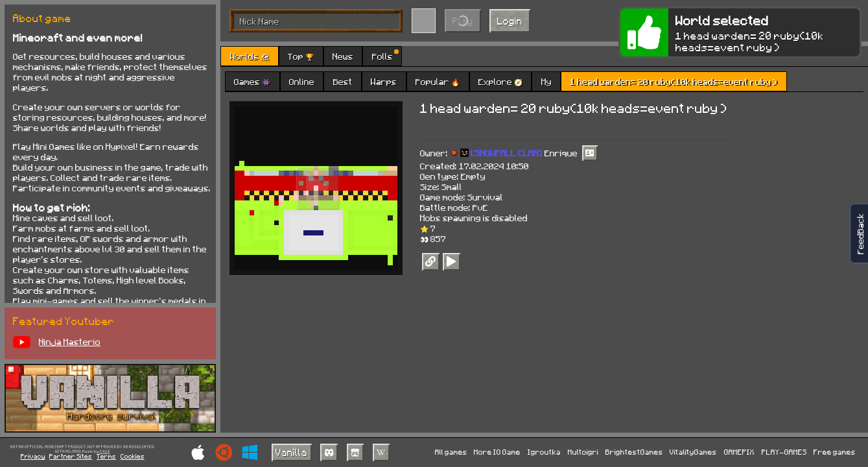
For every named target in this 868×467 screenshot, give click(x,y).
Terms (106, 456)
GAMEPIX (739, 452)
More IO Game (497, 452)
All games (451, 452)
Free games (835, 452)
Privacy (33, 456)
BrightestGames (634, 452)
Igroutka (544, 452)
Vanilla (291, 452)
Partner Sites (71, 456)
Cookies (133, 456)
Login (510, 21)
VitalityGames (693, 452)
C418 (105, 451)
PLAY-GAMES (784, 452)
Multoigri (583, 452)
